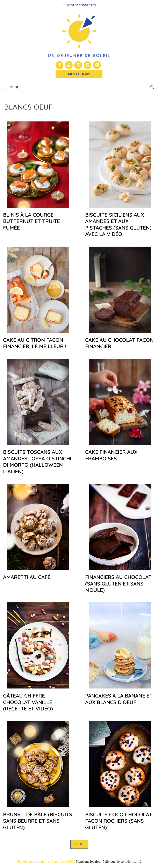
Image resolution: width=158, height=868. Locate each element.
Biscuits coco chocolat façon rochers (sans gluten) (119, 821)
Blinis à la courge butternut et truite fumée (31, 221)
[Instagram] (78, 65)
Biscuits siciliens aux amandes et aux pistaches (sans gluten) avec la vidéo (118, 224)
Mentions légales (88, 861)
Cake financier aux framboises (111, 455)
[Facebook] (59, 65)
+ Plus (79, 844)
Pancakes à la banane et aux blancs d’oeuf (119, 699)
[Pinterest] (88, 65)
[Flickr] (97, 65)
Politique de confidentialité (122, 861)
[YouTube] (69, 65)
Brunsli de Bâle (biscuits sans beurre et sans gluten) (38, 821)
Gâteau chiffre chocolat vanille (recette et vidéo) (28, 702)
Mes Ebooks (79, 74)
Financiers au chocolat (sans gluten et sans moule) (118, 583)
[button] (152, 87)
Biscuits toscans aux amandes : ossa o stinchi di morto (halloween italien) (37, 461)
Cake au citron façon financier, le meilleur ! (35, 343)
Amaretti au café (27, 577)
